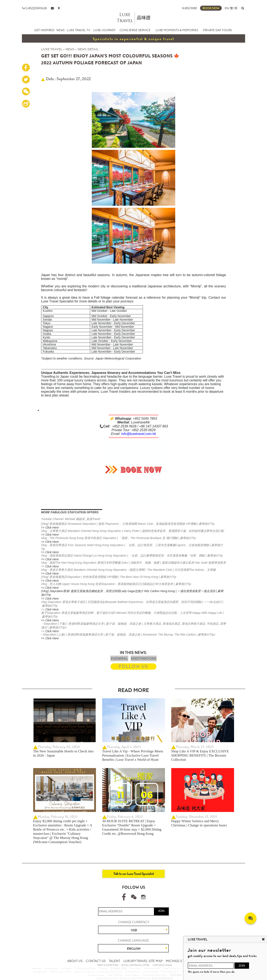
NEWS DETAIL (88, 49)
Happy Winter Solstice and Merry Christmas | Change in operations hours (199, 823)
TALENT (115, 961)
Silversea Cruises (96, 975)
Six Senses (66, 968)
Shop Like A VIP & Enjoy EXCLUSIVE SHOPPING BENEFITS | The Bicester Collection (200, 755)
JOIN (161, 911)
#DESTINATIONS (144, 658)
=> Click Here (50, 528)
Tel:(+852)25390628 (34, 8)
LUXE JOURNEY (105, 30)
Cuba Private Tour (172, 968)
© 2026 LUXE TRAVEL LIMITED (135, 965)
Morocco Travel (151, 972)
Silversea (103, 968)
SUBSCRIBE (190, 8)
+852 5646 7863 (145, 419)
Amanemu (37, 968)
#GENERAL (119, 658)
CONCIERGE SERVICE (135, 30)
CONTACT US (96, 961)
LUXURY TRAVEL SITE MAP (143, 961)
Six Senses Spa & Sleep (85, 968)
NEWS (60, 30)
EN (227, 8)
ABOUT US (75, 961)
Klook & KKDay (115, 975)
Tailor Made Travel (170, 972)
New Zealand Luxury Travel (109, 972)
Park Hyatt (136, 968)
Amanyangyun (51, 968)
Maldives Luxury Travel (61, 972)
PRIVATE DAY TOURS (218, 30)
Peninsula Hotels (152, 968)
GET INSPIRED (44, 30)
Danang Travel (40, 972)
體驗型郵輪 (176, 975)
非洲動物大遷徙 (119, 968)
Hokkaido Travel (133, 972)
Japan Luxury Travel (84, 972)
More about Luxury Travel (155, 975)
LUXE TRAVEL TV (78, 30)
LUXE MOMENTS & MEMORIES (177, 30)
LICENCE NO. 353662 (162, 965)
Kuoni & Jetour (132, 975)
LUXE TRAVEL (52, 49)
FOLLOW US (133, 666)
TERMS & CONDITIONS (108, 965)
